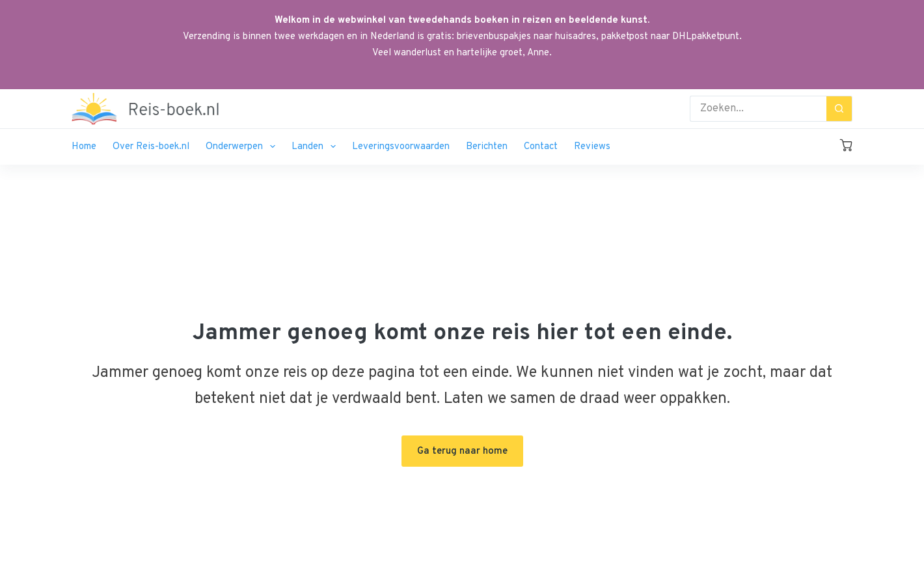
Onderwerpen (243, 146)
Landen (316, 146)
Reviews (592, 147)
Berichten (487, 147)
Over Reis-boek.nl (151, 147)
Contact (541, 147)
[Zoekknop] (839, 109)
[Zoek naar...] (758, 109)
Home (84, 147)
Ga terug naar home (462, 451)
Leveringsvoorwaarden (401, 147)
